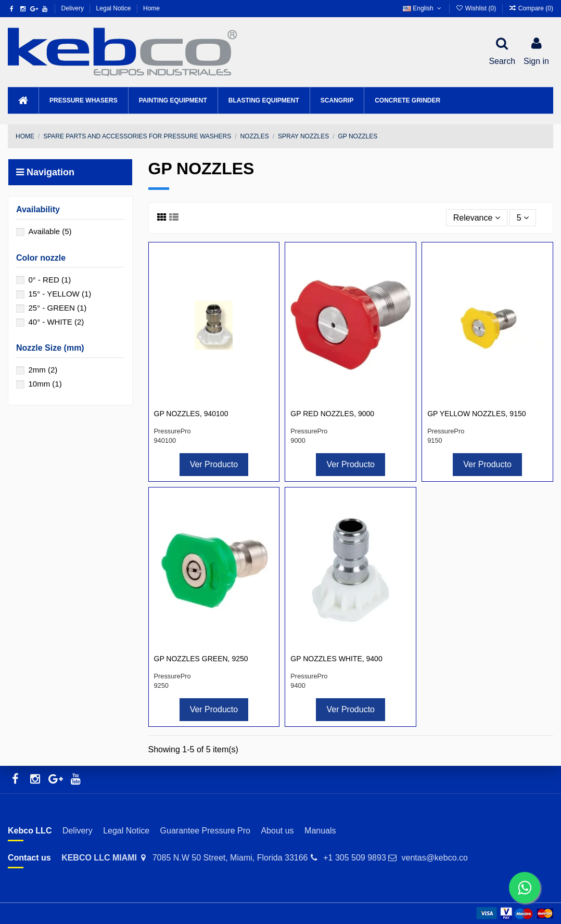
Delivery (74, 8)
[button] (83, 100)
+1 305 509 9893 (355, 858)
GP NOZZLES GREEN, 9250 (201, 659)
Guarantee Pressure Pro (205, 831)
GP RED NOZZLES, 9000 (332, 414)
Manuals (320, 831)
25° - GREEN (57, 308)
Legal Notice (114, 8)
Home (151, 8)
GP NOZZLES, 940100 (191, 414)
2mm (43, 370)
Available (50, 231)
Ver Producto (214, 464)
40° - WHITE (56, 322)
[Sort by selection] (477, 217)
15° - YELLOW (60, 294)
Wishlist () (476, 8)
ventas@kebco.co (434, 858)
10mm (45, 384)
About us (277, 831)
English (423, 8)
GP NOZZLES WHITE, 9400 (336, 659)
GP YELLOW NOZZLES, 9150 (476, 414)
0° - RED (49, 280)
